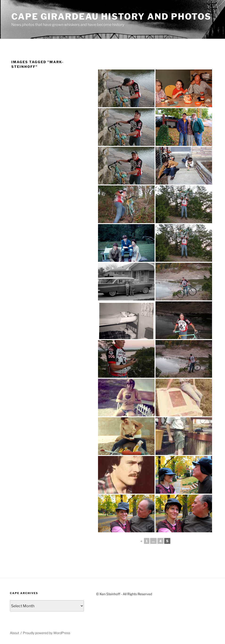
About (14, 633)
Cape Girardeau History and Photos (111, 16)
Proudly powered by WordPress (47, 633)
